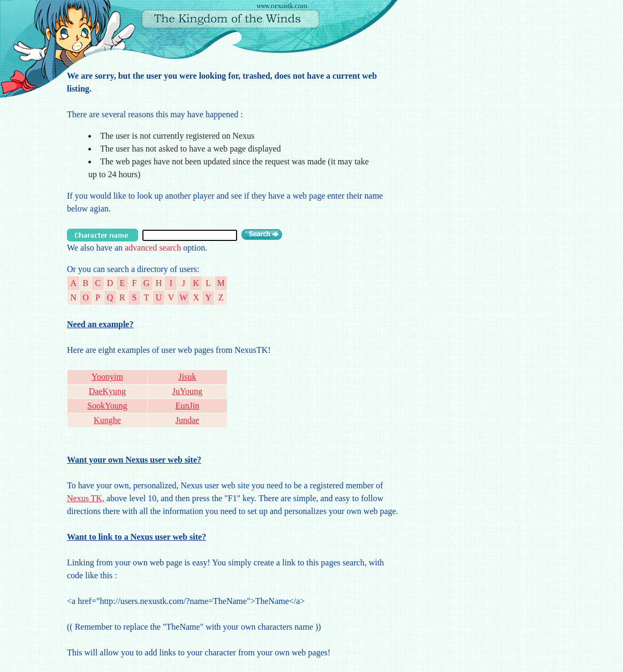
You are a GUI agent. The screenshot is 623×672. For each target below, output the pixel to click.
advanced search (153, 248)
